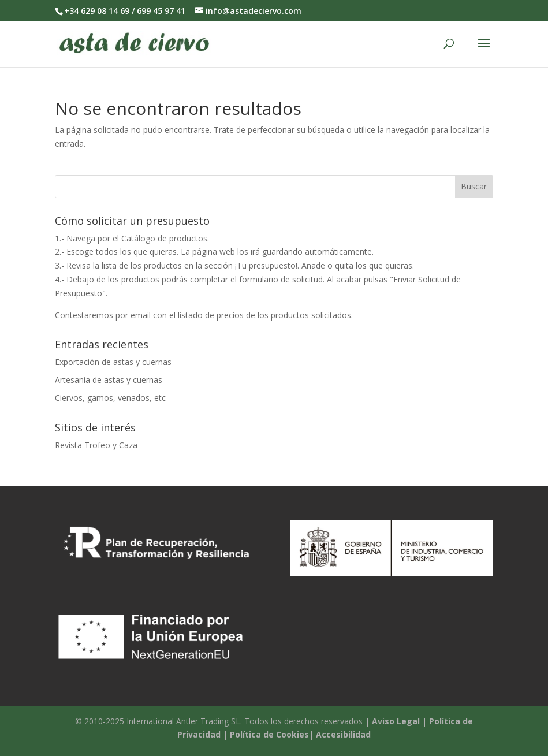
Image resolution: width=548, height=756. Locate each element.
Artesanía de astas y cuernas (109, 380)
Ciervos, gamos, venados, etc (110, 398)
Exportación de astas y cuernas (113, 362)
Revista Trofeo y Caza (96, 445)
